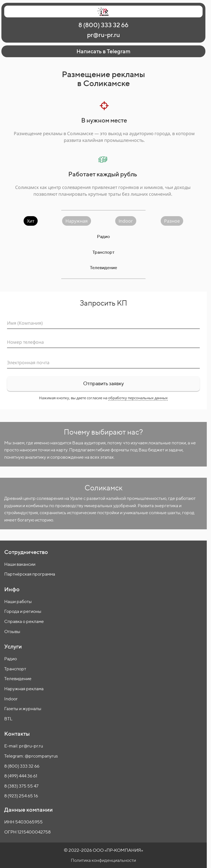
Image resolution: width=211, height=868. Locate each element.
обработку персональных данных (138, 398)
